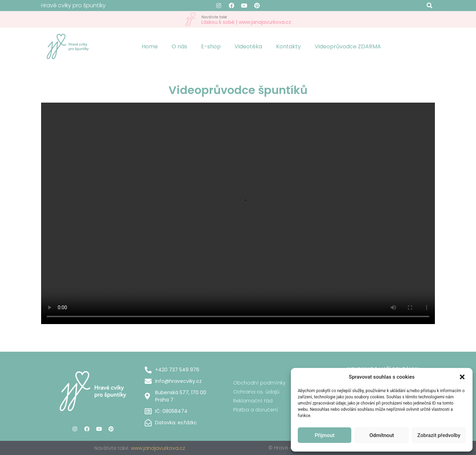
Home (150, 46)
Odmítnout (382, 435)
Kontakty (288, 46)
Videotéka (248, 46)
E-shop (211, 46)
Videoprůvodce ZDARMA (348, 46)
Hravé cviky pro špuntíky (73, 5)
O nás (179, 46)
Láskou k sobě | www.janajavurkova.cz (246, 20)
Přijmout (325, 435)
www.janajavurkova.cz (158, 448)
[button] (462, 377)
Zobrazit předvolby (439, 435)
